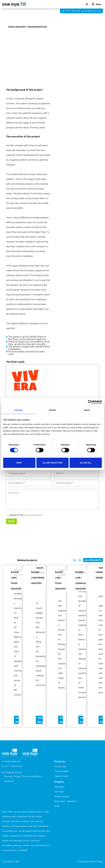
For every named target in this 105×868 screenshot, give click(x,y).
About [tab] (87, 410)
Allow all (86, 463)
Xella (57, 806)
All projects (93, 560)
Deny (19, 463)
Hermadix (59, 792)
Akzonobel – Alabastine (66, 801)
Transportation (62, 771)
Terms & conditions (32, 776)
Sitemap (8, 776)
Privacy (17, 776)
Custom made (61, 776)
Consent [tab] (18, 410)
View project (17, 720)
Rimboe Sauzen (62, 796)
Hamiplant (60, 787)
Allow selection (52, 463)
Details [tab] (52, 410)
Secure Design (96, 861)
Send (11, 521)
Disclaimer (9, 781)
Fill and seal (60, 766)
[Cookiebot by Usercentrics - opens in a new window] (90, 402)
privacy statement (32, 515)
